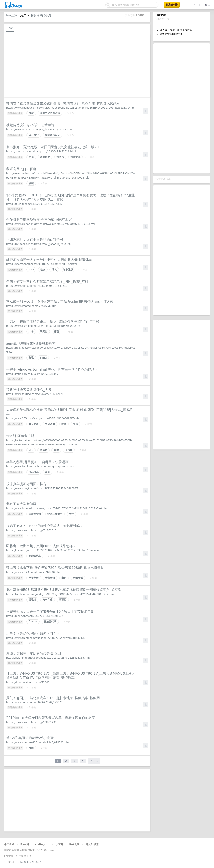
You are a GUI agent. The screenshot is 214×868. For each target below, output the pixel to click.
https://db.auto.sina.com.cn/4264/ (27, 682)
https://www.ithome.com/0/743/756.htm (31, 306)
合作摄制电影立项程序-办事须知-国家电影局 (39, 219)
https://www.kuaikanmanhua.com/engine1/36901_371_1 (42, 467)
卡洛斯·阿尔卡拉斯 (20, 436)
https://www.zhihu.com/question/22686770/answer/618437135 (46, 638)
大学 (31, 332)
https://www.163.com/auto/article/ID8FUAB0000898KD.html (44, 418)
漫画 (31, 183)
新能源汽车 (35, 556)
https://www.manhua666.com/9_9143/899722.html (38, 742)
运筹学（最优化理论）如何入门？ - (32, 633)
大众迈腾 (50, 424)
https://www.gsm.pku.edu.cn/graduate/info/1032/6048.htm (43, 326)
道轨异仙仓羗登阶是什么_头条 (29, 390)
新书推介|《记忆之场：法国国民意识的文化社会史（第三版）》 (54, 147)
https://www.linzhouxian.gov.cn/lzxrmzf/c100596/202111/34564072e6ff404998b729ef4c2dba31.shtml (70, 108)
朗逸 (64, 424)
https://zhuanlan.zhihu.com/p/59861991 (31, 722)
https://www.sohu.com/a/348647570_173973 (34, 702)
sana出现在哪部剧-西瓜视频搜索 (31, 343)
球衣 (54, 270)
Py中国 (25, 844)
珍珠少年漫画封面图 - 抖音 (26, 484)
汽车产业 (47, 600)
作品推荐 (34, 472)
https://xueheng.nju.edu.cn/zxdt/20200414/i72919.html (41, 152)
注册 (197, 5)
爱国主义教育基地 (50, 113)
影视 (31, 358)
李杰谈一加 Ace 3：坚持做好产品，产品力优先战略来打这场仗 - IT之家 (60, 302)
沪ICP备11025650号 (30, 862)
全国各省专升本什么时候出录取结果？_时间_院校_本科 (47, 281)
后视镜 (32, 600)
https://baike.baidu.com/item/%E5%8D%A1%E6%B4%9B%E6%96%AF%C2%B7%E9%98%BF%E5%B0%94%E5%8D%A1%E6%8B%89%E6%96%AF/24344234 (69, 443)
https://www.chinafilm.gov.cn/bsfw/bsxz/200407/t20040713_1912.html (51, 224)
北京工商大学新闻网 (21, 504)
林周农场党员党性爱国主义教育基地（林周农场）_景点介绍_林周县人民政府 (63, 103)
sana (43, 358)
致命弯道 (50, 578)
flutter (33, 622)
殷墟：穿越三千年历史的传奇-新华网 (34, 654)
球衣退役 (68, 270)
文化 (31, 157)
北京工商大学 (55, 514)
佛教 (31, 113)
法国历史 (45, 157)
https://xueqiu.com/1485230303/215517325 (34, 204)
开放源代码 (50, 622)
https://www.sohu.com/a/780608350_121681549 (37, 286)
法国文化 (75, 157)
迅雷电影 (34, 578)
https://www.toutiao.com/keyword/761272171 (35, 394)
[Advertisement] (182, 108)
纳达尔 (43, 450)
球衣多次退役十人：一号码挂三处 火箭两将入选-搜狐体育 (49, 260)
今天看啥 (9, 844)
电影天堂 (78, 578)
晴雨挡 (63, 600)
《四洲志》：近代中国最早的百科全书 (35, 240)
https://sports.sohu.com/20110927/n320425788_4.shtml (42, 264)
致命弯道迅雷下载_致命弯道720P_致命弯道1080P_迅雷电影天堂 (55, 568)
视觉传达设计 (52, 135)
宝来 (75, 424)
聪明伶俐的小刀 (41, 15)
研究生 (44, 332)
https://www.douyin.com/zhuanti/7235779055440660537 (42, 489)
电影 (64, 578)
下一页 (94, 761)
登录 (208, 5)
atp (31, 450)
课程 (56, 332)
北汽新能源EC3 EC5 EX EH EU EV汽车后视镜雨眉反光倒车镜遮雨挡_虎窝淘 (64, 590)
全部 (10, 28)
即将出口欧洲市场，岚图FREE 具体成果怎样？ (41, 546)
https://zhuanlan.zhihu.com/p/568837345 (32, 374)
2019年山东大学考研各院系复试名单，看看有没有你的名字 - (52, 718)
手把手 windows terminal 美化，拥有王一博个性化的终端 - (52, 370)
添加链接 (172, 5)
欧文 (43, 270)
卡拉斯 (69, 450)
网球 (56, 450)
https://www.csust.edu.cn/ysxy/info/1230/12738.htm (39, 130)
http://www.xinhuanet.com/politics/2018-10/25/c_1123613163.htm (48, 658)
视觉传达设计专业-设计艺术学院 (30, 125)
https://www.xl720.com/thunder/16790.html (34, 572)
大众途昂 (34, 424)
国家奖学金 (35, 514)
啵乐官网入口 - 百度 (21, 169)
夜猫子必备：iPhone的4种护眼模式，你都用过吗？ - (46, 526)
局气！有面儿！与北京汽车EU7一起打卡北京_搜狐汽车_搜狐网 (53, 698)
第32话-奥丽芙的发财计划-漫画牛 (31, 738)
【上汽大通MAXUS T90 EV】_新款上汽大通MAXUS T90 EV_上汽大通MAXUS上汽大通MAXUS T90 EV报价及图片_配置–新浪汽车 (71, 676)
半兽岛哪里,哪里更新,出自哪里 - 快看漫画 (37, 462)
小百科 (59, 844)
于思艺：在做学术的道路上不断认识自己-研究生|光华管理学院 (53, 321)
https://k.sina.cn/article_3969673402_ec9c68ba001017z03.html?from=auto (54, 550)
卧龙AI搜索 (92, 844)
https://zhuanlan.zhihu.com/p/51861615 (31, 530)
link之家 (12, 15)
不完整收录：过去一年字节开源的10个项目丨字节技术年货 (50, 611)
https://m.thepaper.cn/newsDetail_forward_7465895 (39, 244)
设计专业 (34, 135)
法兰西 (60, 157)
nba (31, 270)
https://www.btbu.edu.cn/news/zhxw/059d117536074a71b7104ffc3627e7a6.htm (57, 508)
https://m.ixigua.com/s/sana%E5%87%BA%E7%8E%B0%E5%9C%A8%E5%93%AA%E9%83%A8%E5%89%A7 (71, 350)
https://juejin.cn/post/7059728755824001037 (35, 616)
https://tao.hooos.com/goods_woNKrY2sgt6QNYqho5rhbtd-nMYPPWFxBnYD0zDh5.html (60, 594)
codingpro (42, 844)
